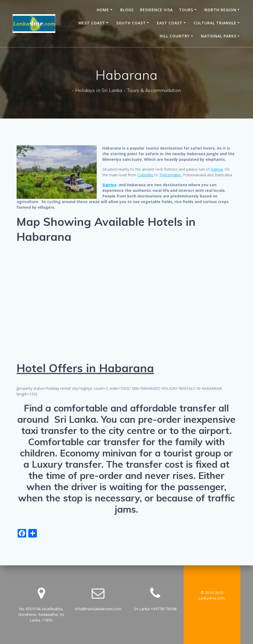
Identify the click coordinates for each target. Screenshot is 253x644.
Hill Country (175, 36)
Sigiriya (217, 169)
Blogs (127, 10)
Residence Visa (156, 10)
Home (103, 10)
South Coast (131, 23)
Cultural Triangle (215, 23)
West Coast (92, 23)
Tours (186, 10)
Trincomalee (170, 175)
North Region (220, 10)
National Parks (219, 36)
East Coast (170, 23)
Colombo (145, 175)
